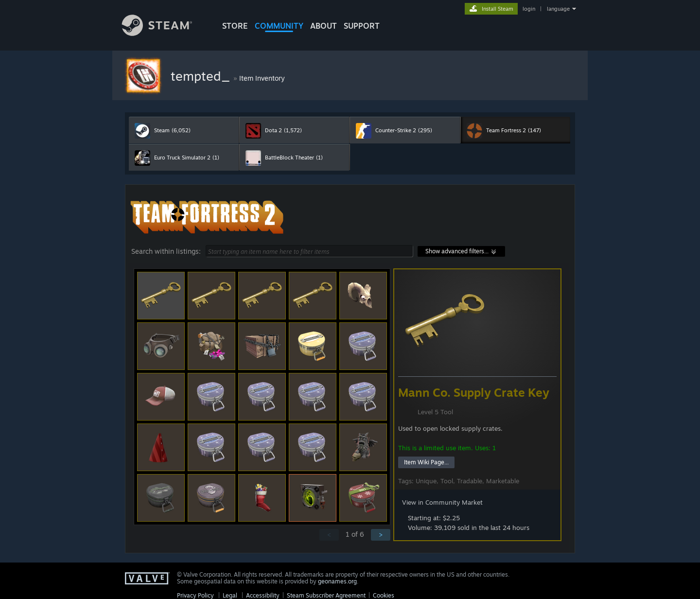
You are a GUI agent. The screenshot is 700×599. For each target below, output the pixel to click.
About (324, 26)
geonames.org (337, 581)
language (558, 9)
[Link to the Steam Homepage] (164, 33)
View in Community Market (442, 502)
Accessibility (263, 595)
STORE (235, 26)
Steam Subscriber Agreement (326, 595)
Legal (230, 595)
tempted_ (202, 76)
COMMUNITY (279, 26)
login (529, 9)
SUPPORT (362, 26)
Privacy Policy (195, 595)
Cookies (384, 595)
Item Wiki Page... (426, 462)
